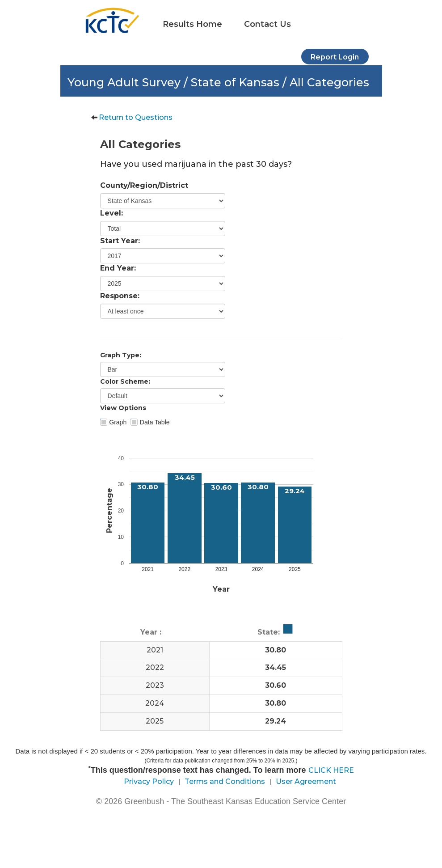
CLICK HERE (331, 770)
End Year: (118, 268)
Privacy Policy (149, 781)
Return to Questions (136, 117)
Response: (120, 296)
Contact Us (267, 24)
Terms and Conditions (225, 781)
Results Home (192, 24)
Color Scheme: (125, 381)
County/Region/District (144, 185)
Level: (112, 213)
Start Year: (120, 241)
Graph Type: (121, 355)
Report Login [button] (335, 57)
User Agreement (306, 781)
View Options (123, 408)
